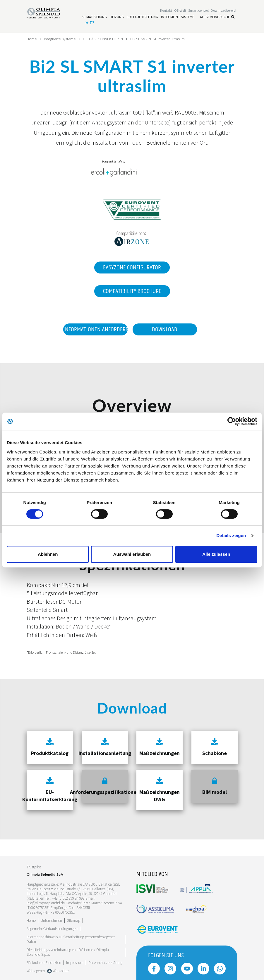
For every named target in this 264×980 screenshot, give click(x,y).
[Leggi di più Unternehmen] (51, 920)
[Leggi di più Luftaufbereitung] (142, 17)
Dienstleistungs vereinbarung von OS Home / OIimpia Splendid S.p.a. (68, 952)
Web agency (36, 971)
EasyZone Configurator (132, 267)
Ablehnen (48, 554)
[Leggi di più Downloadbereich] (224, 11)
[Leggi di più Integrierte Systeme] (178, 17)
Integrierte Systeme (60, 39)
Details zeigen (231, 535)
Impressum (75, 962)
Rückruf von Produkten (44, 962)
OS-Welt (180, 11)
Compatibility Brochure (132, 291)
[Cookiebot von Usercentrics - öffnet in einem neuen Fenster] (232, 421)
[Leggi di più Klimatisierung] (94, 17)
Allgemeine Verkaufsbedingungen (52, 928)
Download (165, 329)
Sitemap (74, 920)
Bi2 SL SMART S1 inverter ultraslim (159, 39)
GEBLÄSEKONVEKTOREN (104, 39)
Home (32, 39)
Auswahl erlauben (132, 554)
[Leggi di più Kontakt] (166, 11)
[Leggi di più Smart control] (198, 11)
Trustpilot (34, 867)
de (89, 23)
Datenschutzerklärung (105, 962)
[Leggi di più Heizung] (117, 17)
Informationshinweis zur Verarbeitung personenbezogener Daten (71, 939)
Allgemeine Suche (217, 17)
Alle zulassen (216, 554)
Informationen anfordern (95, 329)
